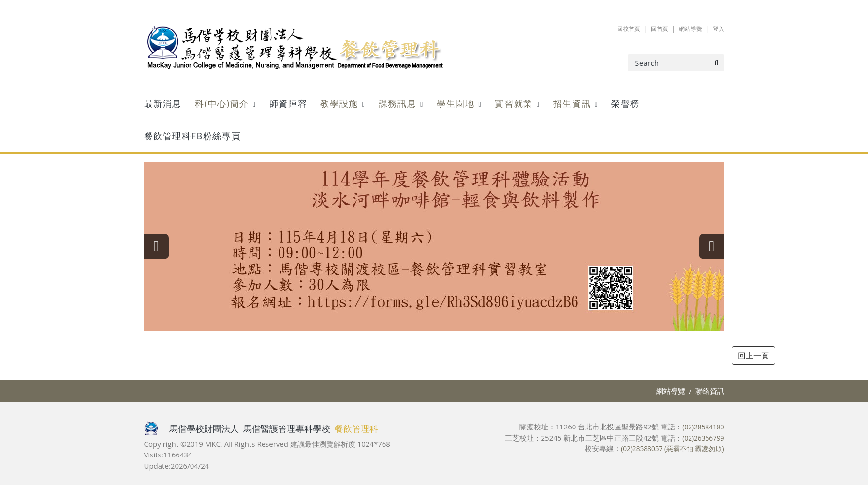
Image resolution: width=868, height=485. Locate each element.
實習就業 (514, 103)
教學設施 (339, 103)
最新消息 (163, 103)
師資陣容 (288, 103)
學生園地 (456, 103)
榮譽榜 (625, 103)
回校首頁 (618, 28)
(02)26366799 (701, 438)
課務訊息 (397, 103)
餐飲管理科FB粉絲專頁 (193, 136)
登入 (718, 28)
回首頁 (652, 28)
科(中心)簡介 (222, 103)
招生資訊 (572, 103)
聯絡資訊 (710, 391)
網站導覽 (687, 28)
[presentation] (163, 246)
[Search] (676, 63)
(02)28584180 (701, 427)
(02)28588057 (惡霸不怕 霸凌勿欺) (668, 448)
